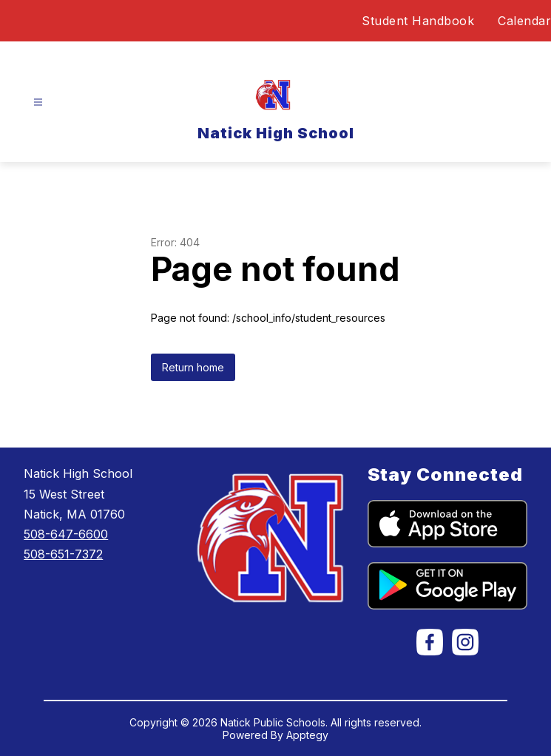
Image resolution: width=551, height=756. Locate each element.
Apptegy (307, 735)
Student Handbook (418, 21)
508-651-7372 (63, 554)
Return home (193, 367)
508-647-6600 (66, 534)
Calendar (524, 21)
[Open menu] (38, 102)
